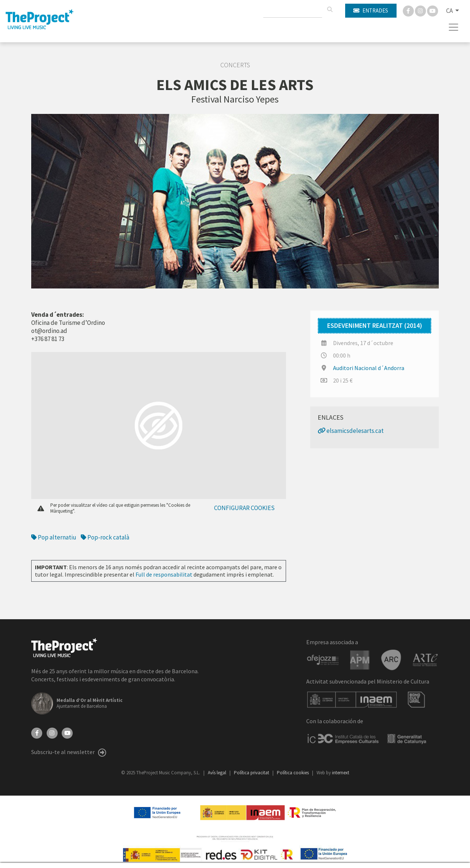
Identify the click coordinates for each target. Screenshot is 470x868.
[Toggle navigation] (454, 27)
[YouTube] (67, 732)
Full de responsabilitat (164, 574)
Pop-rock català (105, 537)
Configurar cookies (244, 508)
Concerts (235, 65)
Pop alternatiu (54, 537)
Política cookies (293, 773)
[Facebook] (409, 10)
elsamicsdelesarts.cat (351, 431)
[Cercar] (330, 10)
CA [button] (450, 11)
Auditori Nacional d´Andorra (369, 368)
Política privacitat (252, 773)
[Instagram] (421, 10)
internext (341, 773)
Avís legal (218, 773)
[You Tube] (433, 10)
